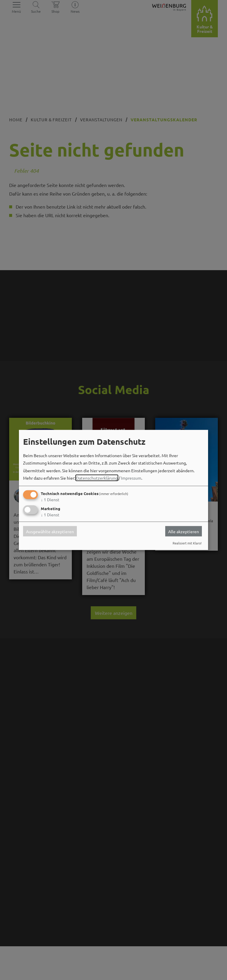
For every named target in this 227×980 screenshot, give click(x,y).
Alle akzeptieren (184, 531)
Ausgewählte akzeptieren (50, 531)
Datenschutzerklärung (97, 478)
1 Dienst (50, 499)
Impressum (131, 478)
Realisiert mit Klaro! (187, 543)
